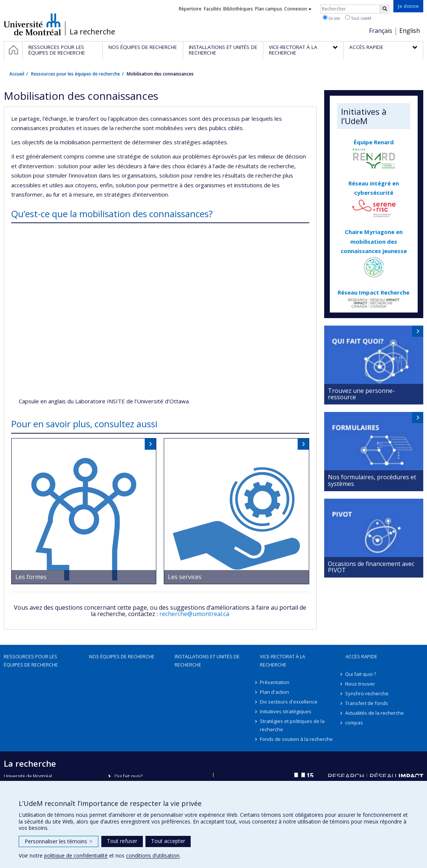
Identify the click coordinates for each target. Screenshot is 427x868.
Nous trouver (360, 684)
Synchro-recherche (367, 693)
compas (354, 723)
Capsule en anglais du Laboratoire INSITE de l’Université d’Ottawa (104, 401)
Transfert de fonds (367, 703)
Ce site (331, 18)
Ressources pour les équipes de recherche (76, 74)
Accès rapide (361, 656)
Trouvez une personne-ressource (361, 394)
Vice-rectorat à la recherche (282, 661)
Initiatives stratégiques (286, 711)
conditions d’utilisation (153, 855)
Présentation (275, 682)
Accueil (17, 74)
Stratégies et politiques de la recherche (292, 725)
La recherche (92, 32)
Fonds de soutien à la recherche (296, 739)
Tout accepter (168, 841)
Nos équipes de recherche (122, 656)
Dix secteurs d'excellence (289, 702)
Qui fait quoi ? (361, 674)
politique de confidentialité (76, 855)
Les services (185, 577)
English (410, 31)
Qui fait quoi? (128, 776)
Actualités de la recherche (375, 713)
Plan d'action (274, 692)
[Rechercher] (385, 9)
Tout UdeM (358, 18)
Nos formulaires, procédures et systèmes (372, 480)
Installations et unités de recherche (207, 661)
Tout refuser (122, 841)
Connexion (298, 9)
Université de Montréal (32, 24)
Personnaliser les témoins (59, 841)
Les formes (31, 577)
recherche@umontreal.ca (194, 614)
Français (381, 31)
